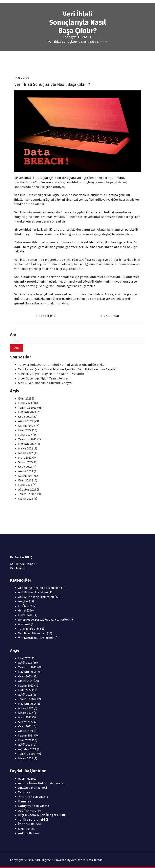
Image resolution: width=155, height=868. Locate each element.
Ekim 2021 (25, 480)
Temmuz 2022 (27, 439)
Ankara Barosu (29, 833)
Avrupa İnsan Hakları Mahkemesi (42, 783)
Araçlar (23, 601)
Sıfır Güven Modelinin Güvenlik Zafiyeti (45, 383)
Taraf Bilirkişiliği (29, 629)
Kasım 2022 (26, 426)
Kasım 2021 (26, 476)
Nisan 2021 (26, 499)
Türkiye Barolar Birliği (33, 820)
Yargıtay (24, 792)
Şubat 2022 (26, 462)
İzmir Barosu (27, 829)
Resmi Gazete (27, 779)
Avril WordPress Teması (87, 860)
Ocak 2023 (25, 417)
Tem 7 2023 (22, 78)
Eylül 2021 (25, 485)
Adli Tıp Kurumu (30, 811)
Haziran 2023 (27, 412)
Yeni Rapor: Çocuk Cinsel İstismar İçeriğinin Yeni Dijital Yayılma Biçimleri (68, 369)
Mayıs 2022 (26, 448)
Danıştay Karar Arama (34, 806)
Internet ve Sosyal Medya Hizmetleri (43, 620)
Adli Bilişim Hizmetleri (33, 592)
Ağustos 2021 (27, 490)
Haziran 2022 (27, 444)
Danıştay (25, 801)
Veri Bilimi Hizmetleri (32, 633)
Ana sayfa (70, 37)
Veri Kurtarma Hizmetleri (35, 638)
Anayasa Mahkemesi (32, 788)
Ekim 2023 (25, 398)
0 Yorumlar (111, 316)
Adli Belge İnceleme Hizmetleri (39, 588)
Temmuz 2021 (27, 494)
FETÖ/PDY (25, 606)
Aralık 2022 (26, 421)
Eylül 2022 (25, 435)
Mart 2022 (25, 458)
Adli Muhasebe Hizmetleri (36, 597)
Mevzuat (24, 624)
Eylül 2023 (25, 403)
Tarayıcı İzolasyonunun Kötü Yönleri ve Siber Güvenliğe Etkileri (62, 365)
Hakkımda (25, 615)
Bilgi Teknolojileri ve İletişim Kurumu (43, 815)
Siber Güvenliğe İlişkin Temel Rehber (43, 378)
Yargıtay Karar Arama (33, 797)
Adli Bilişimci (47, 316)
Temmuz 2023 (27, 408)
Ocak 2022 (25, 467)
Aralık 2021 (26, 471)
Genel (85, 37)
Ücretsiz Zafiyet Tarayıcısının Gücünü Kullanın (51, 374)
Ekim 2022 (25, 430)
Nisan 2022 (26, 453)
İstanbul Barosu (30, 824)
